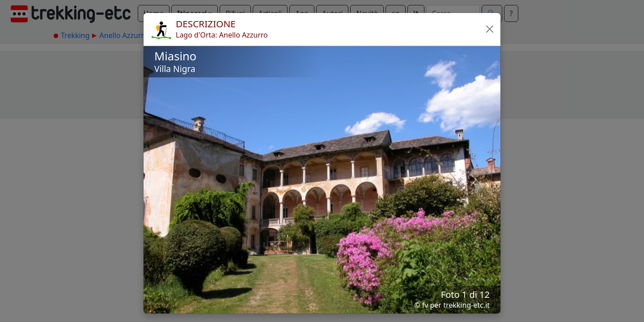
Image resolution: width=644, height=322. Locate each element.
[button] (490, 29)
